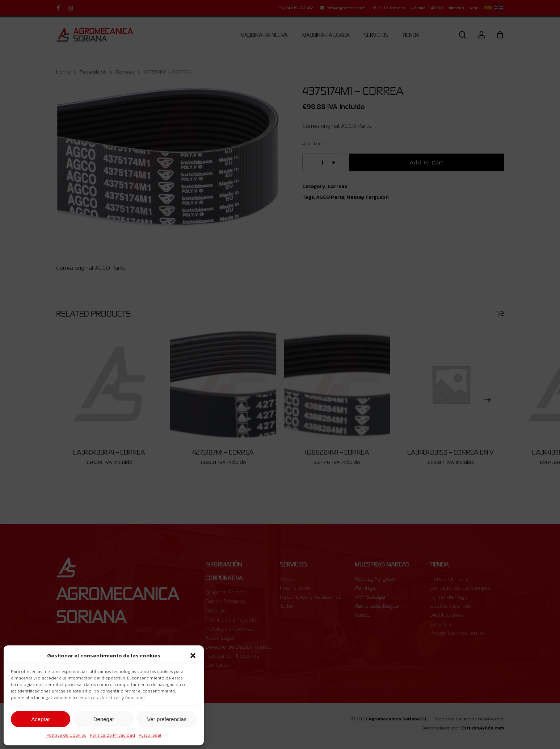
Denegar (104, 719)
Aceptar (41, 719)
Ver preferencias (167, 719)
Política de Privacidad (112, 735)
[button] (193, 656)
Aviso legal (150, 735)
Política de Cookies (66, 735)
